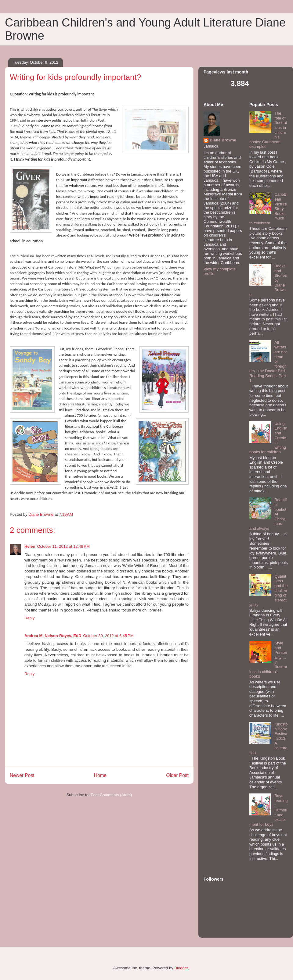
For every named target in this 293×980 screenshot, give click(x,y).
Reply (29, 618)
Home (100, 775)
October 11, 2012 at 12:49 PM (63, 546)
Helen (30, 546)
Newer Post (22, 775)
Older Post (177, 775)
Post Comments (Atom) (111, 795)
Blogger (181, 968)
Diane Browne (223, 140)
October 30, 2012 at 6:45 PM (108, 636)
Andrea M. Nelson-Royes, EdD (53, 636)
